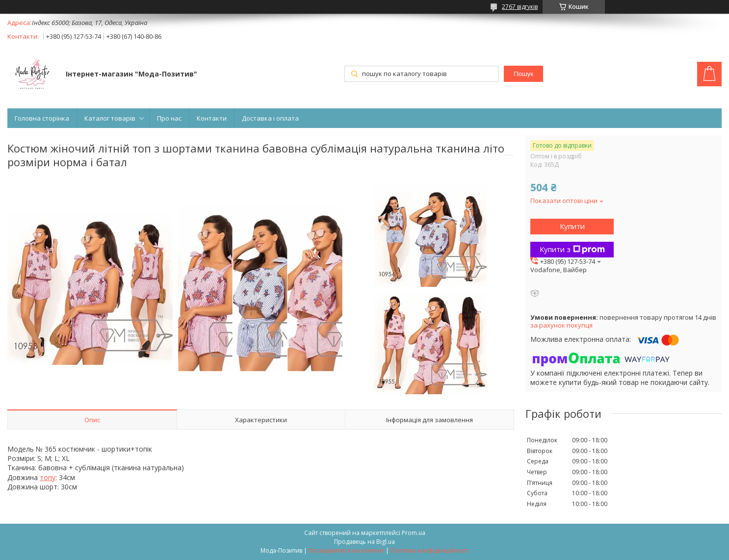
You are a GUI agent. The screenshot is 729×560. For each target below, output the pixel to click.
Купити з (572, 249)
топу (48, 477)
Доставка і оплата (270, 118)
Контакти (212, 118)
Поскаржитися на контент (346, 550)
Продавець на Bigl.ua (364, 542)
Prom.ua (414, 533)
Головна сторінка (42, 118)
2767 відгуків (520, 7)
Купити (572, 226)
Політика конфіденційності (430, 550)
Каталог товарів (110, 118)
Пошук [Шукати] (523, 74)
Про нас (169, 118)
